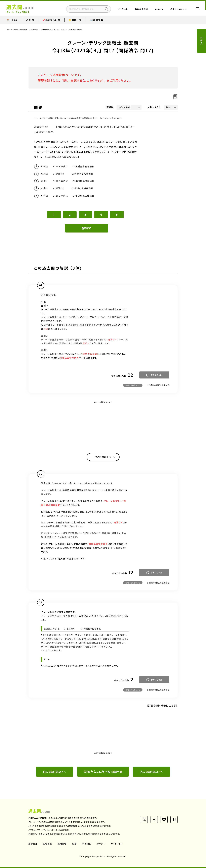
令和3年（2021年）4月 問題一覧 (103, 772)
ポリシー (101, 844)
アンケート (122, 9)
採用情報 (62, 844)
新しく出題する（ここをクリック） (84, 80)
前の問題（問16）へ (55, 772)
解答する (87, 228)
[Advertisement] (103, 425)
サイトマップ (117, 844)
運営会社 (33, 844)
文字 (154, 107)
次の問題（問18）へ (152, 772)
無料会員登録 (140, 9)
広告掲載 (48, 844)
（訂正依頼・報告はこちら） (111, 118)
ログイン (158, 9)
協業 (75, 844)
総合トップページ (178, 9)
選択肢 (110, 107)
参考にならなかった (133, 385)
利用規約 (87, 844)
